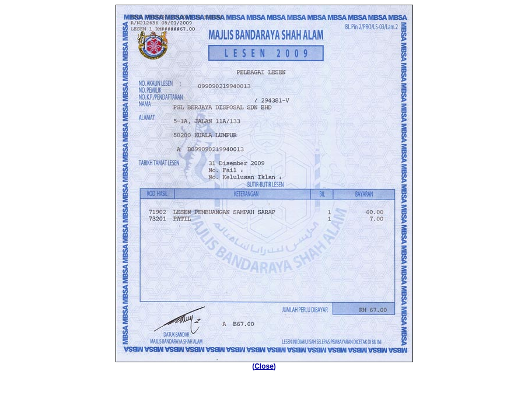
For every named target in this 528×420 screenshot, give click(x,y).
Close (264, 366)
